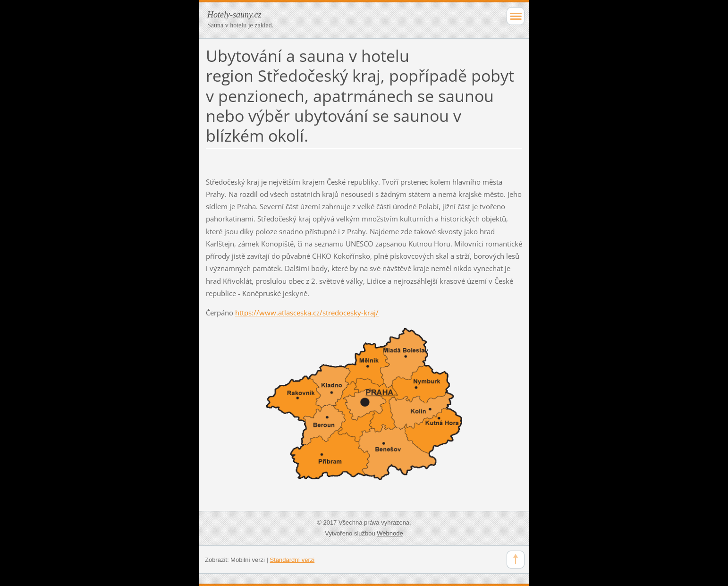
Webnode (390, 533)
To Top (516, 560)
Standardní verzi (292, 560)
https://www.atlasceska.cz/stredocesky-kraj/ (307, 313)
